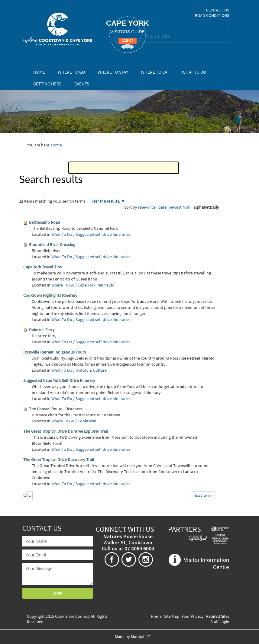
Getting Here (47, 84)
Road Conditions (212, 16)
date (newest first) (175, 207)
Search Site (142, 30)
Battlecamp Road (45, 223)
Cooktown (87, 421)
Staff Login (220, 622)
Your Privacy (193, 617)
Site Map (172, 617)
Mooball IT (141, 637)
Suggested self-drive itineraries (103, 235)
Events (82, 84)
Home (39, 72)
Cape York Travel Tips (42, 267)
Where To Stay (113, 72)
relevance (147, 207)
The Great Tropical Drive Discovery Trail (59, 460)
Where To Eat (155, 72)
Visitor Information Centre (206, 563)
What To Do (194, 72)
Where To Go (71, 72)
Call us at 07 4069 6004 (128, 549)
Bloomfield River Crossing (52, 245)
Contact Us (218, 10)
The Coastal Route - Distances (56, 409)
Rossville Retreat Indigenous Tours (55, 352)
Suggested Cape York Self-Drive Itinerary (59, 381)
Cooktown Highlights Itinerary (50, 296)
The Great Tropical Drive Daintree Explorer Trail (66, 431)
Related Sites (218, 617)
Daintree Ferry (42, 330)
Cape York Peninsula (96, 285)
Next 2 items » (203, 496)
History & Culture (91, 370)
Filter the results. (105, 201)
